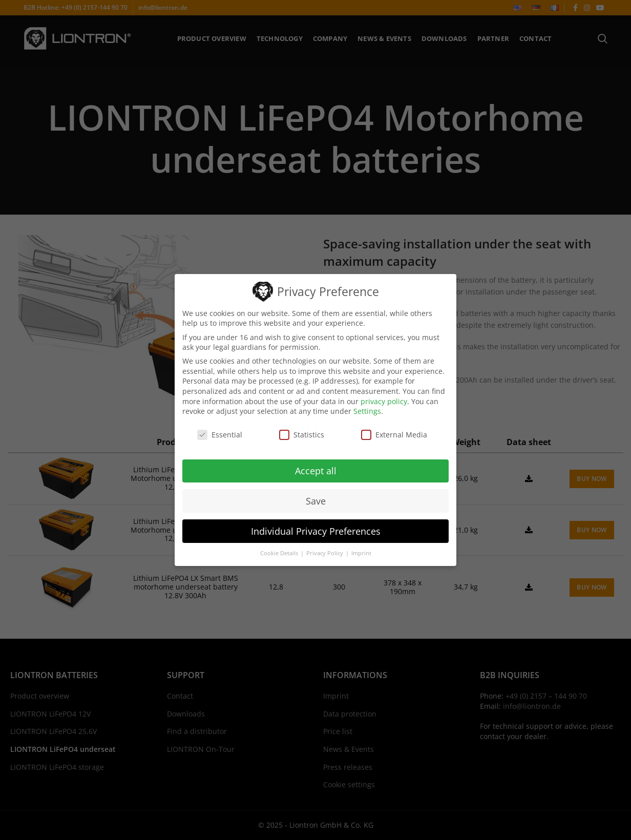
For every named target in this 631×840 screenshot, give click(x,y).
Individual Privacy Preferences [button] (316, 531)
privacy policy (384, 401)
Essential (220, 435)
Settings (367, 411)
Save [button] (316, 500)
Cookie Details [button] (280, 553)
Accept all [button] (316, 470)
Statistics (302, 435)
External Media (394, 435)
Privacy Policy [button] (325, 553)
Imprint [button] (361, 553)
